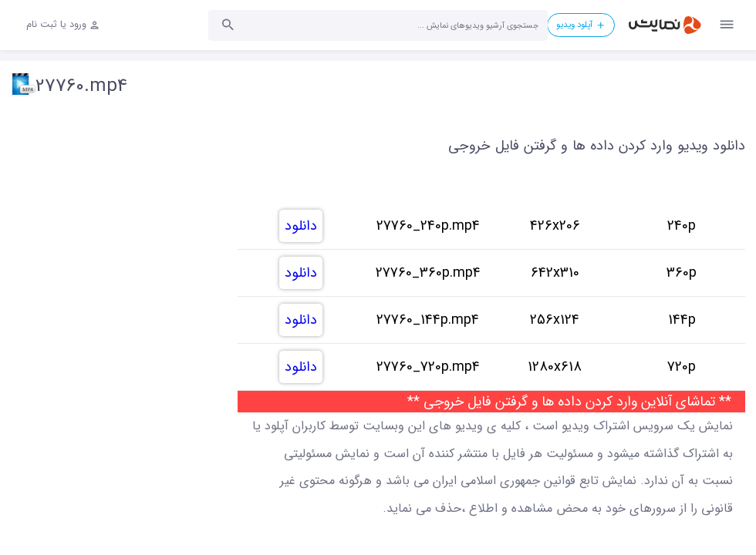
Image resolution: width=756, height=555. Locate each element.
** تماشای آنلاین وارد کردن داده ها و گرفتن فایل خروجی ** (569, 402)
